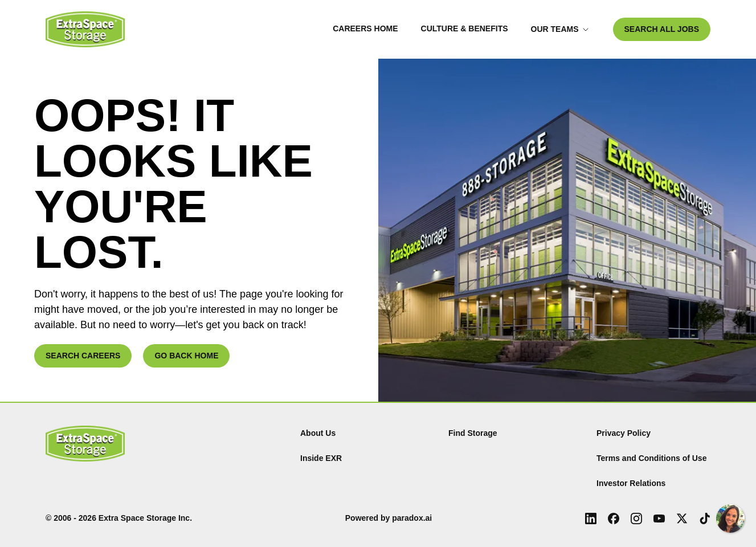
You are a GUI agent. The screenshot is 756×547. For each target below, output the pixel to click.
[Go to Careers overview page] (85, 29)
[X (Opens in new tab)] (682, 519)
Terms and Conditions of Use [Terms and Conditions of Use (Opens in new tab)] (651, 458)
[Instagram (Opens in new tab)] (636, 519)
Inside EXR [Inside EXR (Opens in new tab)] (321, 458)
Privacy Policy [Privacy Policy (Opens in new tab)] (624, 433)
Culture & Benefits (465, 28)
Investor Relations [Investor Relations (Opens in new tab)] (631, 483)
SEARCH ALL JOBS (662, 29)
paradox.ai (412, 518)
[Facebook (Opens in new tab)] (614, 519)
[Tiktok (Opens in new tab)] (705, 519)
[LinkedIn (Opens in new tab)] (591, 519)
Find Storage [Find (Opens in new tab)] (473, 433)
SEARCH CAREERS (83, 356)
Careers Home (365, 28)
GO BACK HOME (186, 356)
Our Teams (560, 29)
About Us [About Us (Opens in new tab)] (318, 433)
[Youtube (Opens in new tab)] (659, 519)
